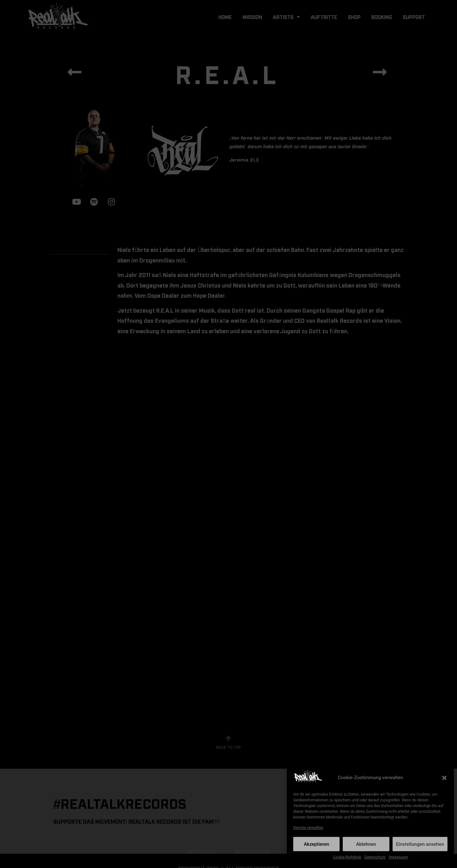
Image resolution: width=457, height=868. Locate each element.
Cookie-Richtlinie (347, 857)
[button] (444, 778)
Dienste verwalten (308, 828)
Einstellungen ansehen (420, 844)
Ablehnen (366, 844)
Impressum (398, 857)
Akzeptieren (316, 844)
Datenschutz (375, 857)
